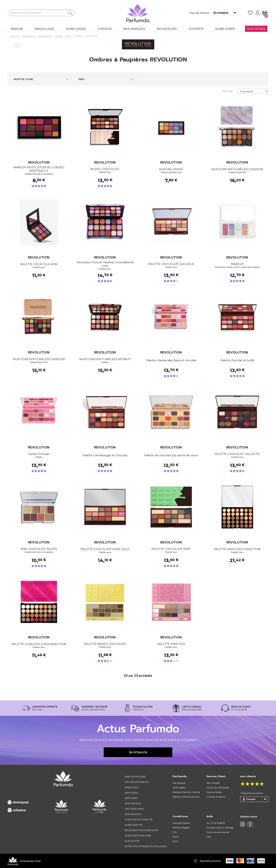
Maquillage (132, 787)
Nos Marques (179, 783)
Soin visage (131, 793)
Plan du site (132, 841)
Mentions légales (181, 828)
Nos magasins (133, 814)
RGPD (176, 837)
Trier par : (228, 91)
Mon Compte (213, 783)
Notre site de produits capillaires (146, 846)
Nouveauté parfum (137, 782)
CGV (175, 832)
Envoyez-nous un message (220, 828)
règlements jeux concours (141, 830)
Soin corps (131, 798)
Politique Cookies (181, 823)
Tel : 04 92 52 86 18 (216, 823)
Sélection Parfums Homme (186, 792)
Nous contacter (214, 792)
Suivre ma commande (218, 788)
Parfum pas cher (135, 777)
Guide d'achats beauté (138, 820)
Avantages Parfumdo (138, 836)
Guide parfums (134, 825)
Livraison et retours (216, 797)
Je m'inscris (138, 752)
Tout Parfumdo (134, 809)
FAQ (209, 837)
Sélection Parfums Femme (186, 797)
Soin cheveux (133, 803)
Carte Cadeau (179, 788)
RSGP (175, 841)
